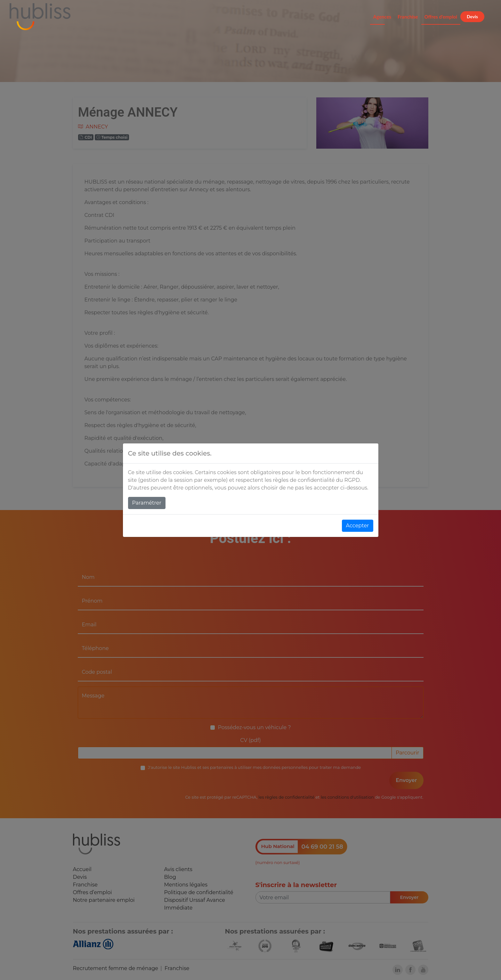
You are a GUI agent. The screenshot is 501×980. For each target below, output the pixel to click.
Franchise (408, 17)
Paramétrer (147, 503)
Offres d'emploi (441, 17)
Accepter (358, 526)
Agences (382, 17)
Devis (472, 16)
